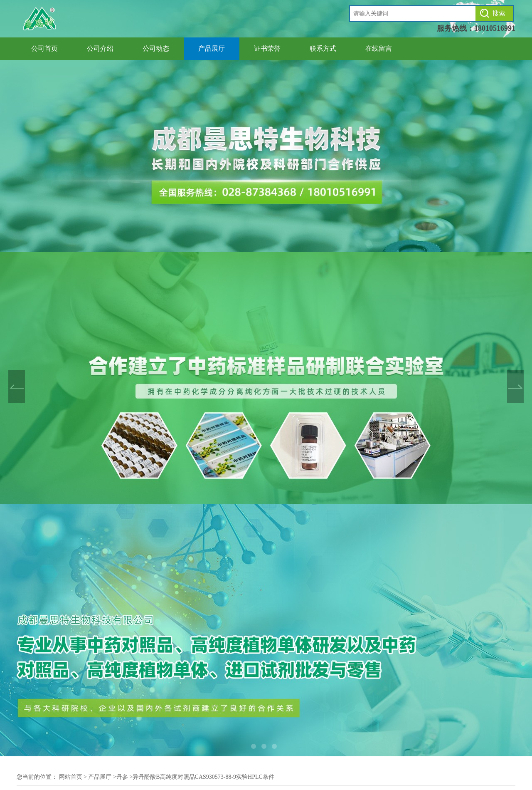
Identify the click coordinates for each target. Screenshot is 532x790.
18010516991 (495, 28)
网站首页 (71, 777)
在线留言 (379, 48)
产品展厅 (212, 48)
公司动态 (156, 48)
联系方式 (323, 48)
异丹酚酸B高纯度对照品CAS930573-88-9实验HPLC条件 (203, 777)
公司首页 (44, 48)
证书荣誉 (267, 48)
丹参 (122, 777)
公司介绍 (100, 48)
